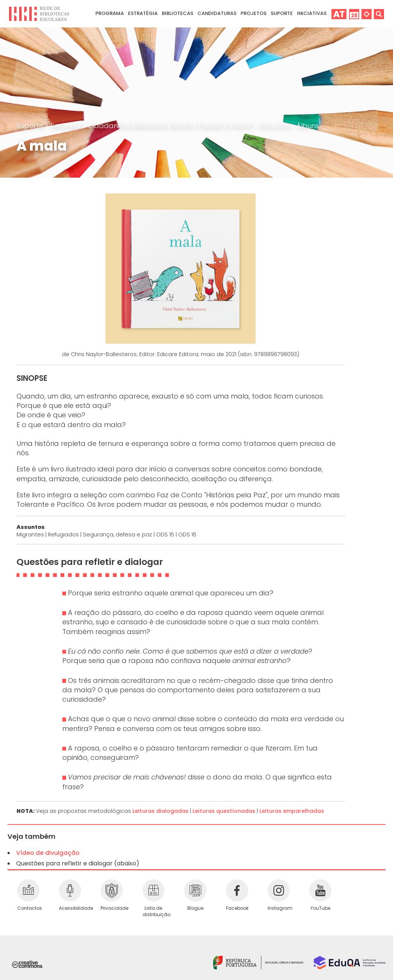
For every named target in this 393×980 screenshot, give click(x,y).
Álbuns (308, 126)
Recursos (66, 126)
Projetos (254, 13)
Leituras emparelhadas (292, 811)
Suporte (31, 126)
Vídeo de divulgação (48, 853)
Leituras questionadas (224, 811)
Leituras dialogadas (160, 811)
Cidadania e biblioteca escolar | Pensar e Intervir (171, 126)
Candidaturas (217, 13)
